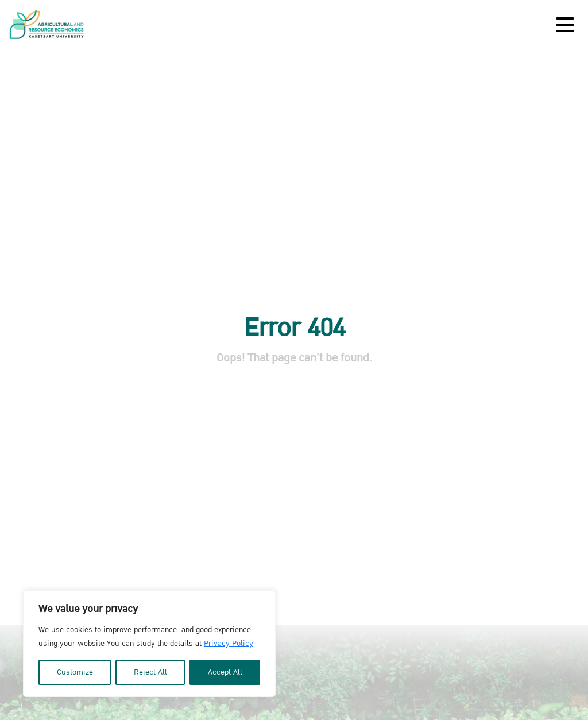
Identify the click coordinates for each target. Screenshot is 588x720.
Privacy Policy (229, 644)
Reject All (150, 672)
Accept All (225, 672)
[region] (149, 644)
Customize (75, 672)
